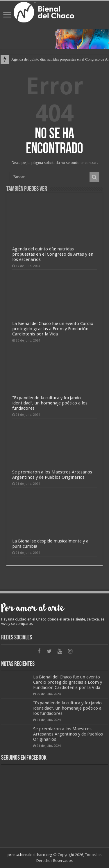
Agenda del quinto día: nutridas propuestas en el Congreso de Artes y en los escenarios (53, 254)
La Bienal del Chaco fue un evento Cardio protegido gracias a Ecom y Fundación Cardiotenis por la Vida (53, 329)
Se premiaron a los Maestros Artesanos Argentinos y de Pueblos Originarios (52, 475)
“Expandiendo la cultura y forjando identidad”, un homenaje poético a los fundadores (50, 403)
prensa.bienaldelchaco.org (30, 855)
